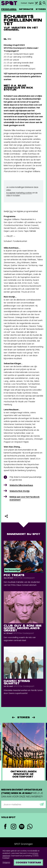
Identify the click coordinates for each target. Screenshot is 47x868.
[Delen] (6, 516)
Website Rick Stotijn (20, 491)
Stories (41, 9)
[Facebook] (5, 827)
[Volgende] (34, 717)
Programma (9, 9)
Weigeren (6, 862)
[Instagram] (13, 827)
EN (9, 39)
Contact (24, 3)
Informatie (26, 9)
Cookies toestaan (28, 862)
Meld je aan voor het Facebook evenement (25, 498)
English (31, 3)
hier (11, 211)
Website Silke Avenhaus (21, 485)
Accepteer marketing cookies (19, 193)
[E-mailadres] (23, 804)
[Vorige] (13, 717)
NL (5, 39)
